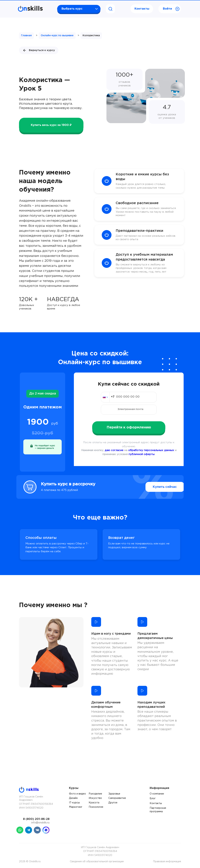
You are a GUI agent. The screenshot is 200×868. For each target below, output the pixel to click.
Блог (153, 799)
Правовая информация (167, 862)
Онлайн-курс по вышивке (57, 36)
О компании (157, 794)
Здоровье (114, 794)
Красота (94, 803)
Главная (26, 36)
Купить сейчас (157, 487)
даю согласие (114, 450)
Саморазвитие (117, 798)
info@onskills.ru (40, 823)
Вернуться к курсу (39, 50)
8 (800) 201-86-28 (36, 819)
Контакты (142, 9)
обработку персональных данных (151, 450)
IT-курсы (74, 803)
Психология (96, 807)
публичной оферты (142, 454)
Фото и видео (77, 794)
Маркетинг (76, 807)
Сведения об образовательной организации (97, 862)
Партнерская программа (158, 810)
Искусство (95, 798)
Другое (113, 803)
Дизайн (73, 798)
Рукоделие (95, 794)
